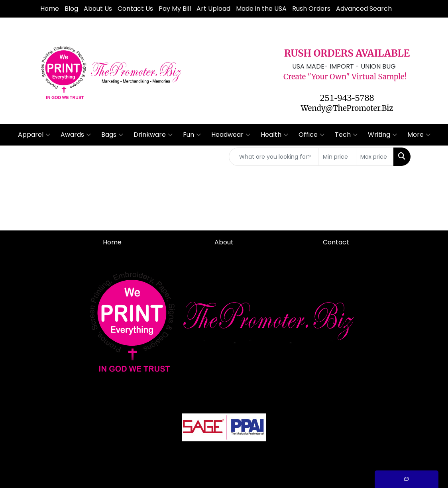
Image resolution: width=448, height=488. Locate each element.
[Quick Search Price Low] (337, 157)
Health (274, 135)
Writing (382, 135)
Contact (336, 242)
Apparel (34, 135)
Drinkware (153, 135)
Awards (76, 135)
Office (311, 135)
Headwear (231, 135)
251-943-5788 (347, 98)
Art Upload (213, 9)
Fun (192, 135)
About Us (98, 9)
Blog (71, 9)
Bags (112, 135)
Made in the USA (261, 9)
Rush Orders (311, 9)
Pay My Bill (175, 9)
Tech (346, 135)
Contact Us (135, 9)
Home (50, 9)
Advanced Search (364, 9)
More (419, 135)
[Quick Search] (274, 157)
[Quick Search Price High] (375, 157)
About (224, 242)
